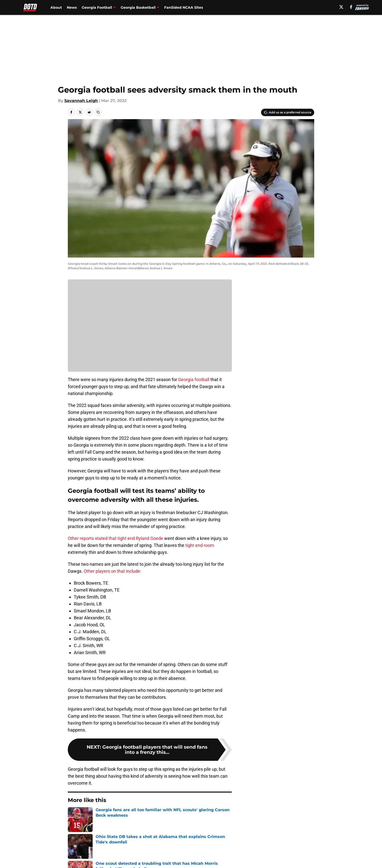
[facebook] (351, 7)
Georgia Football (99, 815)
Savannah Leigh (81, 101)
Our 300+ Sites (248, 850)
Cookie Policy (247, 859)
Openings (143, 850)
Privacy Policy (147, 859)
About (56, 7)
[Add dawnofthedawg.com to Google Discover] (288, 112)
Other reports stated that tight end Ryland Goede (115, 538)
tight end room (200, 545)
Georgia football (194, 380)
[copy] (98, 112)
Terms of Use (194, 859)
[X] (341, 7)
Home (73, 815)
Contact (188, 850)
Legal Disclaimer (299, 859)
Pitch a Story (79, 859)
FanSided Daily (297, 850)
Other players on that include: (112, 571)
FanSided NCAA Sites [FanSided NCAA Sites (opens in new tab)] (184, 7)
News (72, 7)
